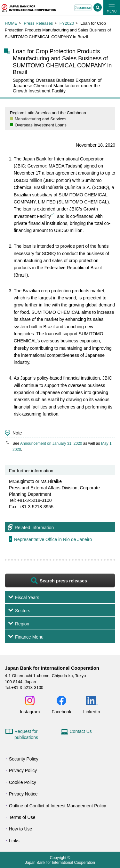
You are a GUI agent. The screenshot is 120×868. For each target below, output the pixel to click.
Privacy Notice (23, 794)
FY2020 (67, 23)
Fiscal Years (27, 597)
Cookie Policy (23, 782)
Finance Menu (29, 637)
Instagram (30, 712)
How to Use (20, 829)
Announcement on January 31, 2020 (51, 443)
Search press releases (63, 581)
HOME (11, 23)
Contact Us (81, 731)
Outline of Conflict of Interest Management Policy (57, 806)
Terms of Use (22, 817)
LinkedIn (92, 712)
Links (14, 841)
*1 (53, 215)
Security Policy (24, 759)
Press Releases (38, 23)
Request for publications (26, 735)
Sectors (23, 611)
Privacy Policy (23, 770)
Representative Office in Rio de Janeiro (53, 539)
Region (22, 624)
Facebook (61, 712)
